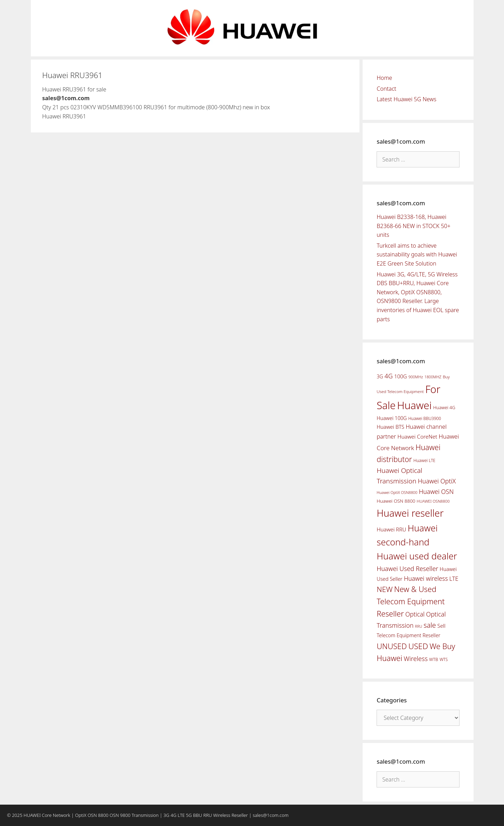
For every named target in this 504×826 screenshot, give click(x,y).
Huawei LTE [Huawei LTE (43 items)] (424, 460)
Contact (386, 89)
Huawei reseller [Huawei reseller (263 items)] (410, 513)
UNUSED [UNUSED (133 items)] (392, 646)
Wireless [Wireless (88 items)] (415, 659)
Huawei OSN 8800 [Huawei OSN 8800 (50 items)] (396, 501)
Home (384, 78)
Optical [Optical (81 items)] (415, 614)
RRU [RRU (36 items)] (419, 626)
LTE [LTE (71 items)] (454, 579)
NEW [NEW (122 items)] (385, 589)
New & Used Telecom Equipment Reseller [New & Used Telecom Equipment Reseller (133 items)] (411, 601)
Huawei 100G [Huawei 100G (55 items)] (392, 418)
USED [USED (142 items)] (418, 646)
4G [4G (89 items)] (389, 376)
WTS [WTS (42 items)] (444, 659)
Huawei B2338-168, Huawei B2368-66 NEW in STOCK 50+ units (414, 226)
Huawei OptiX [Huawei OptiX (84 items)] (437, 481)
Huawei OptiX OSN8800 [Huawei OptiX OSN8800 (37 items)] (397, 492)
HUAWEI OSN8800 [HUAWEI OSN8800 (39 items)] (433, 501)
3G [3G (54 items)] (380, 376)
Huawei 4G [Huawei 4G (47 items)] (444, 407)
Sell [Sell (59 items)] (442, 626)
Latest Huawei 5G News (407, 99)
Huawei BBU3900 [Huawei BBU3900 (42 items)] (425, 418)
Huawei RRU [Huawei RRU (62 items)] (391, 529)
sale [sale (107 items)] (430, 625)
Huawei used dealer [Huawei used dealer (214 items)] (417, 556)
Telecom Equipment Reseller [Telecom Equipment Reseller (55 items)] (408, 635)
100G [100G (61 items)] (400, 376)
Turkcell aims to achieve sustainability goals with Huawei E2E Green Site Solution (417, 254)
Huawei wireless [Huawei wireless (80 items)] (426, 578)
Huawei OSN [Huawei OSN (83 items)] (436, 491)
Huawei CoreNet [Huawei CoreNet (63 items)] (418, 437)
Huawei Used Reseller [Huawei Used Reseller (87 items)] (407, 569)
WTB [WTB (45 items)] (434, 659)
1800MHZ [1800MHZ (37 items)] (433, 377)
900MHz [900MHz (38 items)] (416, 377)
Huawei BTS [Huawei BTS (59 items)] (390, 427)
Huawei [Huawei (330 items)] (414, 405)
